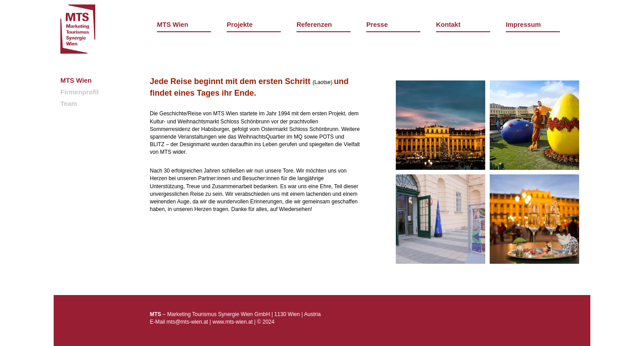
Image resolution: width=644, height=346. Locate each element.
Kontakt (448, 25)
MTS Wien (173, 25)
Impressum (523, 25)
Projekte (240, 25)
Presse (377, 25)
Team (69, 104)
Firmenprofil (80, 92)
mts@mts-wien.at (187, 322)
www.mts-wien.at (233, 322)
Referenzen (314, 25)
